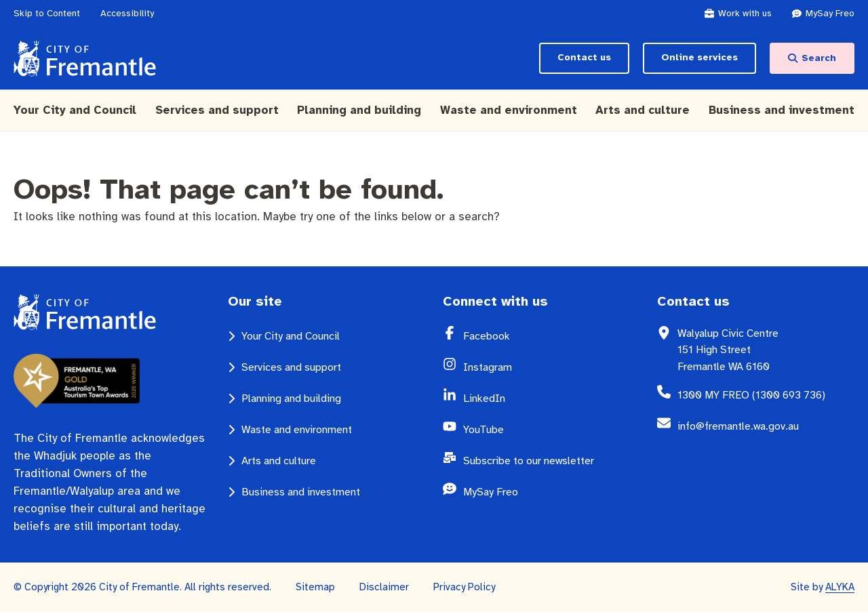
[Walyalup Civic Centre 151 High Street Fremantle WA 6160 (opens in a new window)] (766, 350)
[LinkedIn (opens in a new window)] (552, 399)
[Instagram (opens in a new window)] (552, 367)
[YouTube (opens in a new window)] (552, 430)
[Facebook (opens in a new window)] (552, 336)
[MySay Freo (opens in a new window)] (830, 14)
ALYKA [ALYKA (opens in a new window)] (840, 587)
